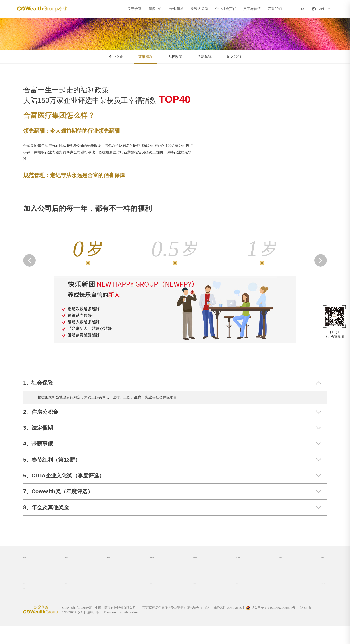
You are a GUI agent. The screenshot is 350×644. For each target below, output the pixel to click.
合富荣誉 (29, 598)
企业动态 (62, 569)
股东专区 (138, 590)
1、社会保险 (38, 383)
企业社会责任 (226, 9)
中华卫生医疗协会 (299, 590)
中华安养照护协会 (299, 598)
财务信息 (138, 583)
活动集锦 (204, 57)
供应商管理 (181, 576)
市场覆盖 (29, 576)
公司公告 (138, 598)
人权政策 (175, 57)
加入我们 (234, 57)
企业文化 (116, 57)
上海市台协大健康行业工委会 (306, 576)
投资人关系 (199, 9)
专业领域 (177, 9)
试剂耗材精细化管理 (102, 569)
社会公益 (62, 598)
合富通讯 (29, 605)
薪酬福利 (146, 57)
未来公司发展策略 (145, 569)
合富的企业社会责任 (187, 569)
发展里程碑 (31, 583)
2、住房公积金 (41, 412)
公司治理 (138, 576)
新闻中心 (156, 9)
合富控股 (292, 569)
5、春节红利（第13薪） (52, 460)
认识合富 (29, 569)
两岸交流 (62, 583)
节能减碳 (179, 590)
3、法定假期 (38, 428)
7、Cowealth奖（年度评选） (58, 491)
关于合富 (135, 9)
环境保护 (179, 583)
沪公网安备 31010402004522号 (271, 626)
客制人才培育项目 (100, 583)
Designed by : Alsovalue (121, 631)
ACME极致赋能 (98, 576)
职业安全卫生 (183, 598)
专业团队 (29, 590)
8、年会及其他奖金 (46, 507)
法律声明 (93, 631)
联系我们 (275, 9)
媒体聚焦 (62, 576)
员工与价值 (252, 9)
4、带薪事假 (38, 444)
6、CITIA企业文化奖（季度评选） (64, 475)
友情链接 (294, 560)
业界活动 (62, 590)
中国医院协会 (296, 583)
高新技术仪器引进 (100, 590)
